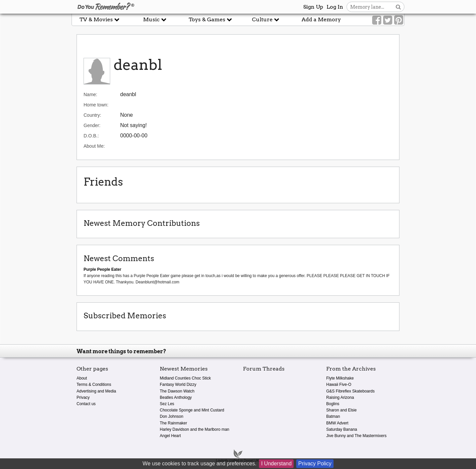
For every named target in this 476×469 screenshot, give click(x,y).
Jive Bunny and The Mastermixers (356, 436)
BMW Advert (337, 423)
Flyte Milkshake (340, 378)
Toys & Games (210, 19)
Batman (333, 416)
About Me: (94, 146)
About (82, 378)
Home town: (96, 105)
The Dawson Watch (177, 391)
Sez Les (167, 404)
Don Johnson (172, 416)
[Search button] (398, 7)
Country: (92, 115)
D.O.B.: (91, 136)
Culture (266, 19)
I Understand (276, 464)
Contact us (86, 404)
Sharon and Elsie (341, 410)
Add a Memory (321, 19)
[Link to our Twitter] (388, 20)
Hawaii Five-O (339, 385)
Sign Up (313, 7)
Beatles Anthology (176, 397)
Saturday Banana (342, 429)
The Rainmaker (173, 423)
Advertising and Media (96, 391)
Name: (90, 94)
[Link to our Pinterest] (399, 20)
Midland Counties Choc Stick (185, 378)
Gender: (92, 125)
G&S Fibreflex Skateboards (350, 391)
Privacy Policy (315, 464)
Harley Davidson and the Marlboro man (195, 429)
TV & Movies (100, 19)
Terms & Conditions (94, 385)
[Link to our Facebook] (377, 20)
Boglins (333, 404)
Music (155, 19)
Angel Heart (170, 436)
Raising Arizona (340, 397)
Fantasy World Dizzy (178, 385)
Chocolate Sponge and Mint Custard (192, 410)
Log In (335, 7)
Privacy (83, 397)
